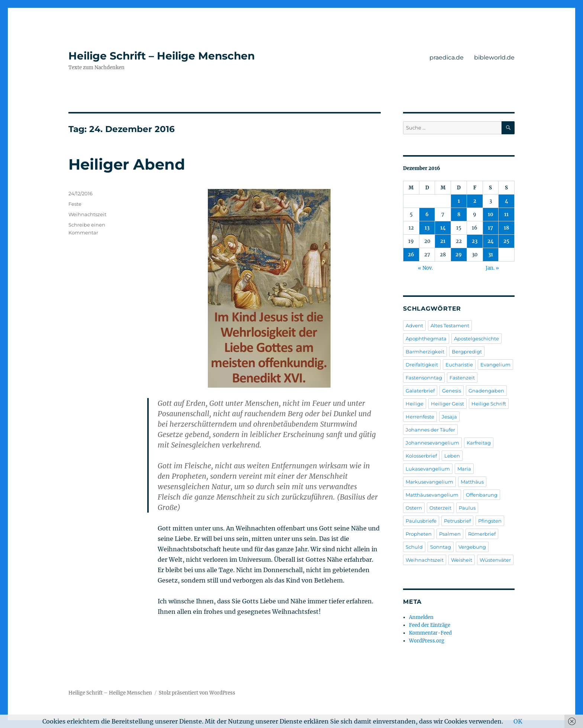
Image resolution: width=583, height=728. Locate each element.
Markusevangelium (429, 482)
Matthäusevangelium (432, 495)
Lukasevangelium (428, 469)
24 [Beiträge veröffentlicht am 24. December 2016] (491, 241)
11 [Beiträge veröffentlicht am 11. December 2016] (506, 214)
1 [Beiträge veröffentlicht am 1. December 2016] (459, 201)
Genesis (452, 391)
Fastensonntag (424, 378)
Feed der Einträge (430, 625)
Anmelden (421, 617)
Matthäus (472, 482)
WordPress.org (427, 641)
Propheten (419, 534)
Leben (452, 456)
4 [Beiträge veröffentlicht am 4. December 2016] (507, 201)
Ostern (414, 508)
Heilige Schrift (489, 404)
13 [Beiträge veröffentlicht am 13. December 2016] (427, 228)
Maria (464, 469)
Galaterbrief (420, 391)
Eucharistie (459, 365)
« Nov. (425, 268)
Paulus (467, 508)
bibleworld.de (494, 57)
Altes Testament (450, 325)
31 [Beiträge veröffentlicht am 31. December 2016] (491, 255)
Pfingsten (490, 521)
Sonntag (441, 547)
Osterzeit (440, 508)
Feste (75, 204)
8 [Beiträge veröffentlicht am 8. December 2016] (459, 214)
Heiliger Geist (447, 404)
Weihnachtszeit (87, 214)
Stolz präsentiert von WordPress (197, 693)
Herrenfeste (420, 417)
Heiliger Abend (127, 164)
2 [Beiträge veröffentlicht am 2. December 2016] (475, 201)
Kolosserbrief (421, 456)
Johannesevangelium (432, 443)
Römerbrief (482, 534)
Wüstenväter (495, 560)
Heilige (415, 404)
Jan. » (492, 268)
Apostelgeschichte (476, 339)
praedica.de (447, 57)
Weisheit (462, 560)
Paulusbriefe (421, 521)
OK (518, 721)
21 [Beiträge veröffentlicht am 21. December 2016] (443, 241)
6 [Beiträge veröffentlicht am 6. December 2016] (427, 214)
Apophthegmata (426, 339)
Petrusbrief (457, 521)
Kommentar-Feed (430, 633)
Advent (414, 325)
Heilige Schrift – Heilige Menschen (162, 56)
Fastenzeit (462, 378)
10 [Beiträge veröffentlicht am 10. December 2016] (491, 214)
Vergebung (472, 547)
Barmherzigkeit (425, 352)
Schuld (414, 547)
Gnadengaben (486, 391)
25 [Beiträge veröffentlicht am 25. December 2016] (506, 241)
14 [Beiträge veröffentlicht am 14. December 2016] (443, 228)
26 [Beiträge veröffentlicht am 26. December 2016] (411, 255)
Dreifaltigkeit (422, 365)
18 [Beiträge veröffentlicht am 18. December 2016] (506, 228)
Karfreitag (479, 443)
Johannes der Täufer (430, 430)
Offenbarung (482, 495)
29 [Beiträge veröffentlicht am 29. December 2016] (459, 255)
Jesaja (449, 417)
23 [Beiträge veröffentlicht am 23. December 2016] (475, 241)
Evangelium (495, 365)
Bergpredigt (467, 352)
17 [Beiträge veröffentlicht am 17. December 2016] (490, 228)
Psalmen (450, 534)
